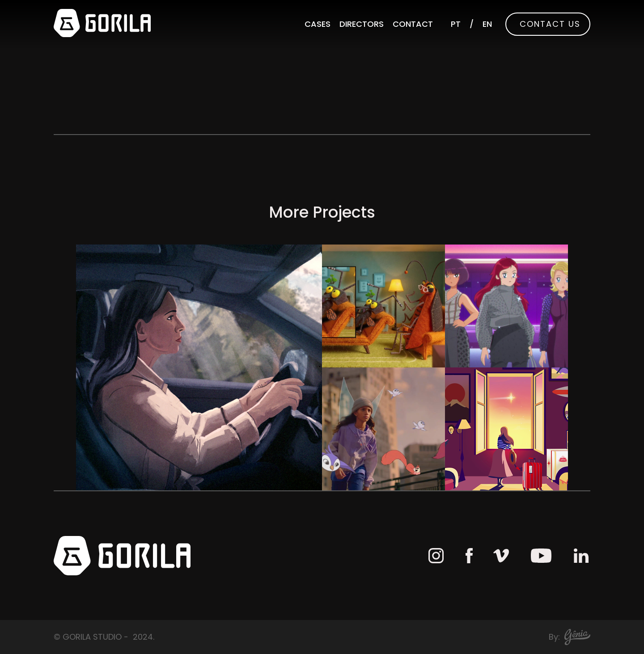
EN (487, 24)
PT (456, 24)
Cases (318, 24)
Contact (413, 24)
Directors (362, 24)
